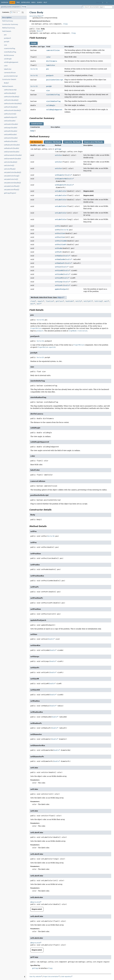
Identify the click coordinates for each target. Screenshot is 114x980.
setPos (58, 226)
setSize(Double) (10, 121)
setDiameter (60, 175)
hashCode (69, 301)
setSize (58, 267)
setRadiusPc (60, 263)
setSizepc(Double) (11, 128)
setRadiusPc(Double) (12, 148)
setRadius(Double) (11, 141)
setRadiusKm (60, 259)
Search (40, 2)
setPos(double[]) (10, 93)
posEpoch (7, 38)
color (6, 66)
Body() (6, 83)
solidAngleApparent (11, 62)
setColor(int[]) (9, 165)
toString (98, 301)
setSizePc (59, 285)
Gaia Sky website (35, 977)
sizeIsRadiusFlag (10, 52)
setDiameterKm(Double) (13, 155)
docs (105, 2)
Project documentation (51, 977)
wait (106, 301)
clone (33, 301)
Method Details (8, 86)
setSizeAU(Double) (11, 138)
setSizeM (58, 278)
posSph (7, 42)
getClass (59, 301)
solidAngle (8, 59)
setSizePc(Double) (11, 131)
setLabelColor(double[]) (13, 172)
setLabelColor (61, 200)
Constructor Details (9, 79)
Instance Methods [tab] (53, 142)
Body (24, 7)
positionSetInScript (11, 76)
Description (7, 17)
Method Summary (9, 28)
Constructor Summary (10, 24)
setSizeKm (59, 274)
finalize (49, 301)
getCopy (58, 149)
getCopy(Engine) (10, 193)
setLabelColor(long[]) (12, 176)
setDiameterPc (61, 185)
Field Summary (8, 21)
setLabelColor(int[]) (11, 179)
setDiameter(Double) (12, 152)
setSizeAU (59, 270)
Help (45, 2)
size (5, 45)
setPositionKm (61, 241)
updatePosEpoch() (11, 117)
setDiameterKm (61, 179)
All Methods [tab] (36, 142)
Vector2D (34, 86)
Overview (5, 2)
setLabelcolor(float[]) (12, 190)
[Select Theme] (49, 2)
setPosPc (58, 252)
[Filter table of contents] (15, 12)
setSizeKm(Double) (11, 124)
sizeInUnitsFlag (10, 48)
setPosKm (58, 248)
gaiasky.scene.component (10, 7)
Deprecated (26, 2)
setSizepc (59, 282)
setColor (58, 155)
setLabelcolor (61, 191)
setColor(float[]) (10, 169)
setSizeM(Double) (10, 135)
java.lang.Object (36, 16)
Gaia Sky (99, 2)
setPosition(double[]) (12, 97)
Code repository (66, 977)
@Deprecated (35, 902)
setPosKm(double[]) (11, 100)
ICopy (65, 24)
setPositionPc (61, 245)
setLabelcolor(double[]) (12, 183)
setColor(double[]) (11, 162)
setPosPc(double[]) (11, 107)
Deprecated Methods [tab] (93, 142)
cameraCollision (10, 73)
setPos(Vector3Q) (10, 90)
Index (33, 2)
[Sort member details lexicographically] (23, 12)
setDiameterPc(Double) (12, 159)
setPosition (60, 233)
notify (78, 301)
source (110, 2)
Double (68, 175)
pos (5, 35)
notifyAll (88, 301)
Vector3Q (34, 69)
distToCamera (9, 55)
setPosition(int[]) (10, 114)
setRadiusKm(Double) (12, 145)
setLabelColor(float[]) (12, 186)
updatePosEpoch (61, 289)
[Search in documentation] (97, 7)
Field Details (7, 31)
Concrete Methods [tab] (72, 142)
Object (39, 31)
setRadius (59, 256)
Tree (18, 2)
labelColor (8, 69)
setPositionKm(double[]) (13, 104)
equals (40, 301)
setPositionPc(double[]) (12, 110)
